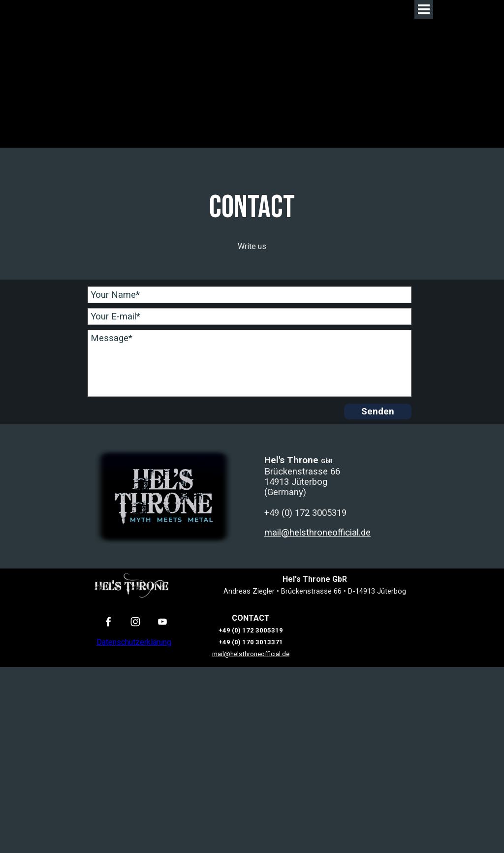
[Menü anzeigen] (424, 9)
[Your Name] (250, 295)
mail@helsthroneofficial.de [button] (317, 533)
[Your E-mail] (250, 316)
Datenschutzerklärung (134, 642)
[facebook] (109, 621)
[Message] (250, 363)
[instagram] (136, 621)
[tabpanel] (252, 218)
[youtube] (163, 621)
